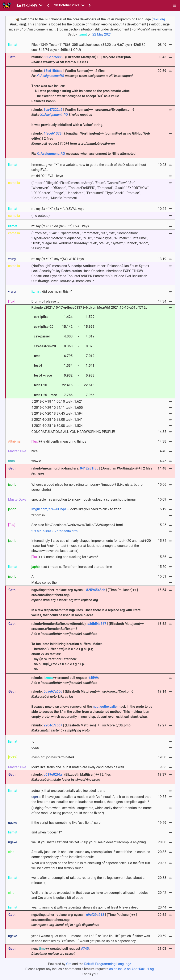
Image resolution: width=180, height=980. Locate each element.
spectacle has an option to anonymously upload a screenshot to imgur (84, 499)
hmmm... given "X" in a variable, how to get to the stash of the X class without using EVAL (89, 167)
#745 (85, 949)
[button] (175, 5)
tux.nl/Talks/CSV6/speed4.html (55, 531)
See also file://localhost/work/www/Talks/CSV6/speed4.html (77, 525)
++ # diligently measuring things (59, 441)
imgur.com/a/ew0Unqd (49, 509)
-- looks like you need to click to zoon (76, 509)
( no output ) (40, 216)
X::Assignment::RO (50, 76)
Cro (69, 964)
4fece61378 (53, 133)
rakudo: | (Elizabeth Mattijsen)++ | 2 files (71, 777)
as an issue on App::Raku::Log (131, 969)
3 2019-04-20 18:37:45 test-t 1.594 (57, 413)
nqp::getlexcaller (105, 707)
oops (35, 748)
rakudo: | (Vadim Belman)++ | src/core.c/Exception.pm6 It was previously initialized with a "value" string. (83, 117)
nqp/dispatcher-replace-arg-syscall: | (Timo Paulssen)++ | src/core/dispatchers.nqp (84, 920)
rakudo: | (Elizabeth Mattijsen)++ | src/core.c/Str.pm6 (81, 60)
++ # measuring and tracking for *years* (65, 557)
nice (34, 451)
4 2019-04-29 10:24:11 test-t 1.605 (57, 408)
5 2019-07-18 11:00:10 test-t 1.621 (57, 401)
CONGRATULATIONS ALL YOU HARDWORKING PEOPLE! (73, 432)
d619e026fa (53, 774)
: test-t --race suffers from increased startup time (72, 567)
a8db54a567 (97, 624)
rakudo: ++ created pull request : (65, 680)
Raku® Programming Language (108, 964)
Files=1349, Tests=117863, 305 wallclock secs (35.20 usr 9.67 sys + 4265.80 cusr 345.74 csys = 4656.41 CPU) (88, 47)
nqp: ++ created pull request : (60, 951)
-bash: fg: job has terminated (53, 757)
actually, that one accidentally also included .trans (68, 791)
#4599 (93, 678)
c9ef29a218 (95, 915)
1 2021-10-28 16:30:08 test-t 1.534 (57, 426)
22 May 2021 (102, 34)
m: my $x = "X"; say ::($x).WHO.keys (57, 259)
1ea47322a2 (53, 110)
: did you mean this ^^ (52, 292)
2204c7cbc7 (53, 725)
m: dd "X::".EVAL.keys (47, 176)
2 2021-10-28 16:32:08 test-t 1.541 (57, 420)
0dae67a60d (53, 691)
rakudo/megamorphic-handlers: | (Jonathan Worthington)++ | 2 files (92, 471)
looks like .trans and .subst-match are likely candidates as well (78, 767)
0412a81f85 (89, 468)
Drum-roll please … (45, 301)
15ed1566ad (53, 71)
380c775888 (53, 57)
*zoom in (38, 515)
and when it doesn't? (46, 832)
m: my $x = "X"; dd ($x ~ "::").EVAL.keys (60, 226)
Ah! (34, 576)
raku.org (159, 19)
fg (33, 741)
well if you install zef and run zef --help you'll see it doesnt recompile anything (88, 842)
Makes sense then (45, 583)
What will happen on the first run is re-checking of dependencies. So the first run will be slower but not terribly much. (91, 866)
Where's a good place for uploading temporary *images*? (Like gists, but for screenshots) (87, 487)
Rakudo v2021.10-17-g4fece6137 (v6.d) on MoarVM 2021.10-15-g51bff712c (89, 352)
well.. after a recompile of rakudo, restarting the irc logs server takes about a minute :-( (88, 880)
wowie (36, 461)
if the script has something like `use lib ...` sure (66, 823)
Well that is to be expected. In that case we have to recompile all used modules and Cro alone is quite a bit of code (90, 895)
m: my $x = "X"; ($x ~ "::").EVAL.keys (58, 209)
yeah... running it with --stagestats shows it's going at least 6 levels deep (85, 907)
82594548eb (96, 590)
